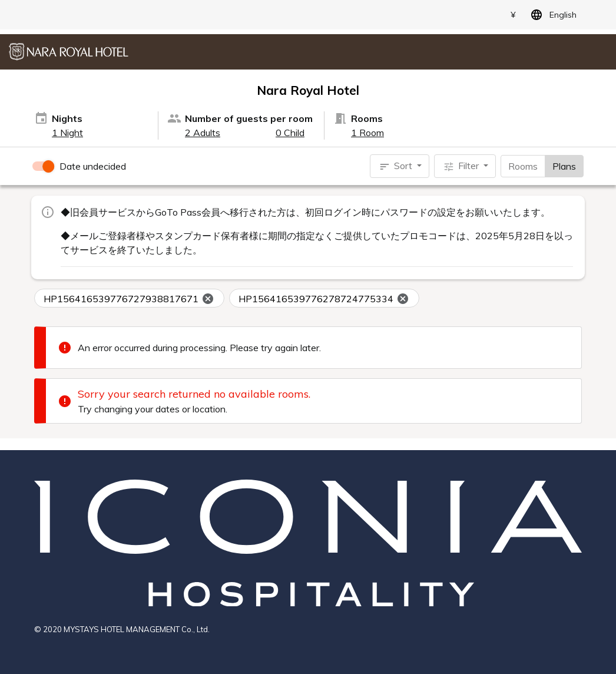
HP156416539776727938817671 (129, 299)
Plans (564, 166)
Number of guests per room (249, 118)
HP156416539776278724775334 (324, 299)
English (552, 15)
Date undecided (93, 166)
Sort (397, 166)
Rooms (523, 166)
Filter (462, 166)
